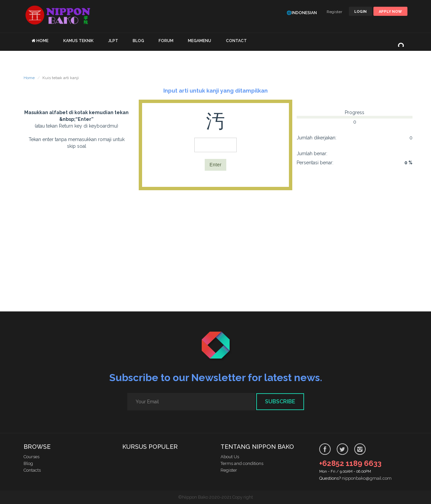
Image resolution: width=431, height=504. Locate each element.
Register (334, 12)
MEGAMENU (200, 41)
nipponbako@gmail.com (367, 478)
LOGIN (360, 12)
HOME (42, 41)
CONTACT (236, 41)
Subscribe (280, 401)
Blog (28, 463)
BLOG (138, 41)
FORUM (166, 41)
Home (29, 78)
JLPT (113, 41)
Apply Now (390, 12)
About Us (230, 457)
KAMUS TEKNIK (78, 41)
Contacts (32, 470)
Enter (215, 165)
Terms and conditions (242, 463)
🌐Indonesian (302, 13)
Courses (31, 457)
